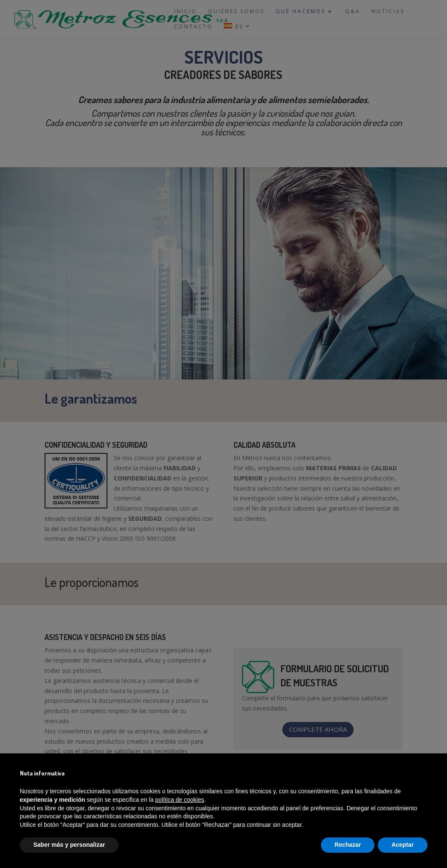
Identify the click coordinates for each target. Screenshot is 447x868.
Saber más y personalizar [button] (69, 845)
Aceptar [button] (402, 845)
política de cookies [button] (180, 800)
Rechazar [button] (348, 845)
